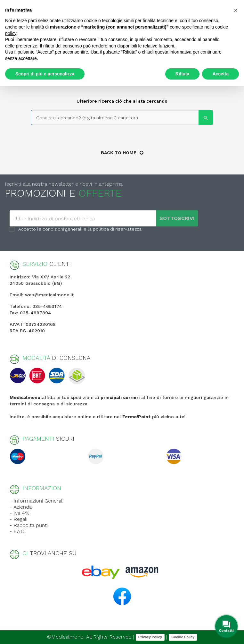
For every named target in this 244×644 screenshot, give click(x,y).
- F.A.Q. (17, 531)
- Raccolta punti (29, 525)
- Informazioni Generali (37, 501)
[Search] (122, 118)
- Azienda (21, 507)
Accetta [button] (220, 74)
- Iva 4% (20, 513)
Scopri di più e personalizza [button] (45, 74)
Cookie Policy (183, 637)
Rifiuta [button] (183, 74)
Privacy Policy (150, 637)
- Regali (18, 519)
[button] (236, 10)
